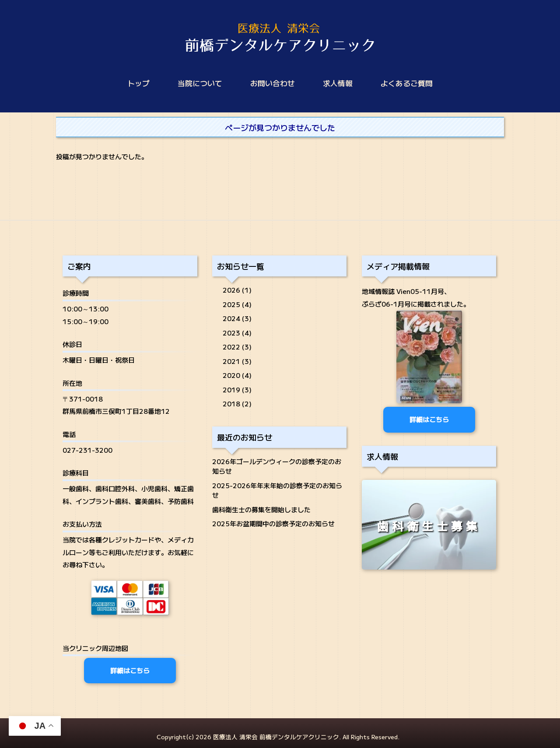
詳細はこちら (130, 670)
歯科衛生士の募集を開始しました (261, 509)
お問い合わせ (273, 83)
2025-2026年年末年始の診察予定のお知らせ (277, 490)
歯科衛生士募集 (429, 526)
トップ (138, 83)
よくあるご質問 (407, 83)
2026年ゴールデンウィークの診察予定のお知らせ (277, 466)
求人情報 (338, 83)
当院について (200, 83)
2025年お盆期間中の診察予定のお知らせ (273, 523)
